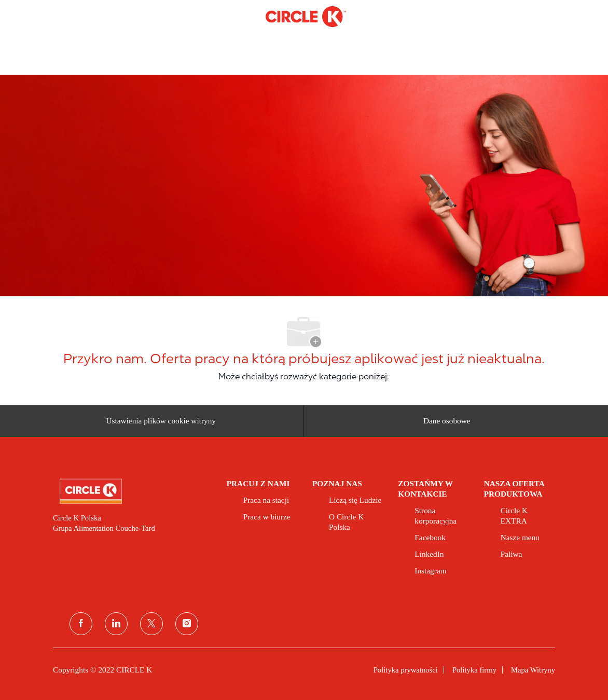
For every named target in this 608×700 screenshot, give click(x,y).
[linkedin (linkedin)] (116, 624)
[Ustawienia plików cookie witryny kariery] (161, 421)
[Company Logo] (306, 16)
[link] (133, 491)
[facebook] (81, 624)
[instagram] (187, 624)
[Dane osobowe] (447, 421)
